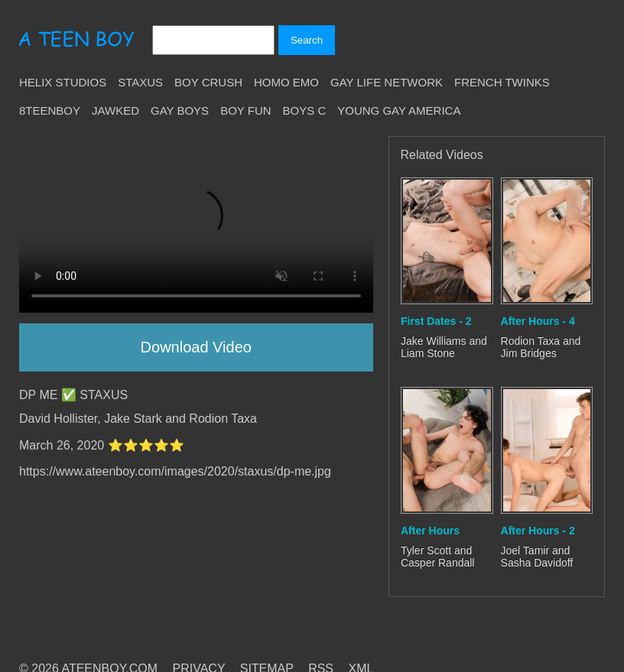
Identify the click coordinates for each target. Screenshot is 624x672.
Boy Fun (245, 110)
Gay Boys (180, 110)
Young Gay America (399, 110)
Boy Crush (208, 82)
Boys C (305, 110)
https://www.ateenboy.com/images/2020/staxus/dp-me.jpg (175, 471)
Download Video (196, 347)
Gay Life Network (387, 82)
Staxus (140, 82)
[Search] (213, 40)
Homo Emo (286, 82)
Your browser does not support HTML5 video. (196, 224)
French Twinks (502, 82)
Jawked (115, 110)
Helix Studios (63, 82)
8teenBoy (50, 110)
